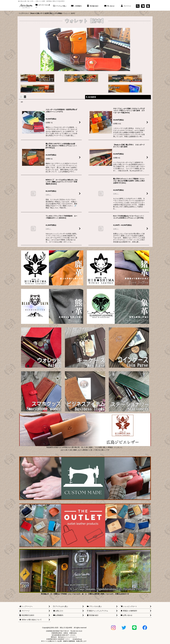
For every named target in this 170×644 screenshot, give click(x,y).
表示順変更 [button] (91, 97)
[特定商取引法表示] (148, 6)
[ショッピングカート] (143, 6)
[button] (138, 6)
